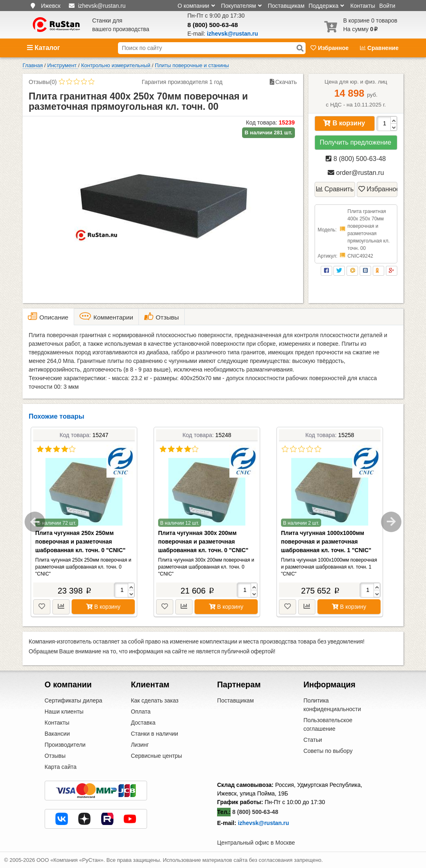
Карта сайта (61, 767)
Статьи (313, 740)
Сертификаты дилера (74, 700)
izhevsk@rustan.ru (264, 823)
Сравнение (379, 48)
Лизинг (140, 745)
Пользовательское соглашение (328, 724)
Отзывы (55, 756)
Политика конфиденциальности (332, 705)
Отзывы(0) (43, 82)
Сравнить (335, 189)
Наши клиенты (64, 712)
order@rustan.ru (356, 173)
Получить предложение (355, 142)
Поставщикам (286, 6)
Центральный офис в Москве (256, 843)
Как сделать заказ (154, 700)
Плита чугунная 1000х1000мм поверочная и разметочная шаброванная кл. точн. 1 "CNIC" (326, 542)
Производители (65, 745)
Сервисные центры (156, 756)
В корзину (344, 123)
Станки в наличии (154, 734)
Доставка (143, 723)
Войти (387, 6)
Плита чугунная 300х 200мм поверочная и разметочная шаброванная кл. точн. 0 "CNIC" (203, 542)
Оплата (140, 712)
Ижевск (51, 6)
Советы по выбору (328, 751)
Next (391, 522)
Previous (35, 522)
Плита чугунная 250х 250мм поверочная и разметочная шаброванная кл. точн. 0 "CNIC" (80, 542)
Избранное (330, 48)
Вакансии (57, 734)
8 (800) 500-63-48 (213, 25)
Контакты (363, 6)
